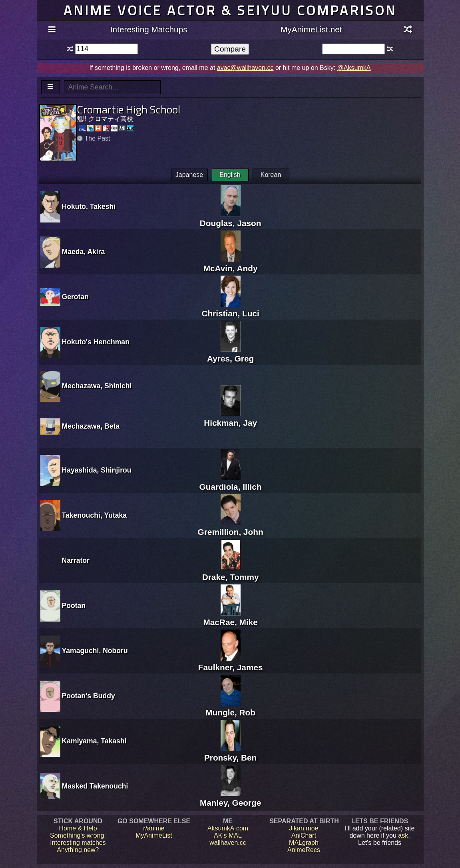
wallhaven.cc (228, 843)
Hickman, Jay (230, 418)
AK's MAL (228, 835)
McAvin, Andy (231, 263)
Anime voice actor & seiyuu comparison (230, 10)
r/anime (154, 828)
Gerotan (75, 297)
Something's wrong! (78, 835)
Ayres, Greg (230, 354)
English (230, 175)
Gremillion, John (231, 527)
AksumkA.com (228, 828)
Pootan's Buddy (89, 696)
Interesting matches (78, 843)
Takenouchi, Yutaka (95, 515)
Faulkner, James (231, 662)
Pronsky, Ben (230, 753)
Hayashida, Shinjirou (97, 470)
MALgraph (304, 843)
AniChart (304, 835)
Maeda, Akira (84, 252)
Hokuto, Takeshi (89, 207)
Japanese (189, 175)
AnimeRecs (304, 850)
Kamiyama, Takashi (94, 741)
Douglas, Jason (231, 218)
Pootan (74, 606)
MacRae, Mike (230, 617)
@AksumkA (354, 68)
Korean (271, 175)
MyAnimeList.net (311, 29)
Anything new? (78, 850)
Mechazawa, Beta (91, 426)
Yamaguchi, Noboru (95, 651)
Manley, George (230, 798)
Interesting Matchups (149, 29)
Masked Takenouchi (95, 786)
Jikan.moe (304, 828)
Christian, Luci (230, 309)
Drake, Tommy (231, 572)
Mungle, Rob (230, 708)
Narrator (76, 560)
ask (403, 835)
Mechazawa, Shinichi (97, 386)
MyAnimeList (154, 835)
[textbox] (107, 49)
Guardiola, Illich (231, 482)
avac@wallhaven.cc (245, 68)
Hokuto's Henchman (96, 342)
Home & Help (78, 828)
